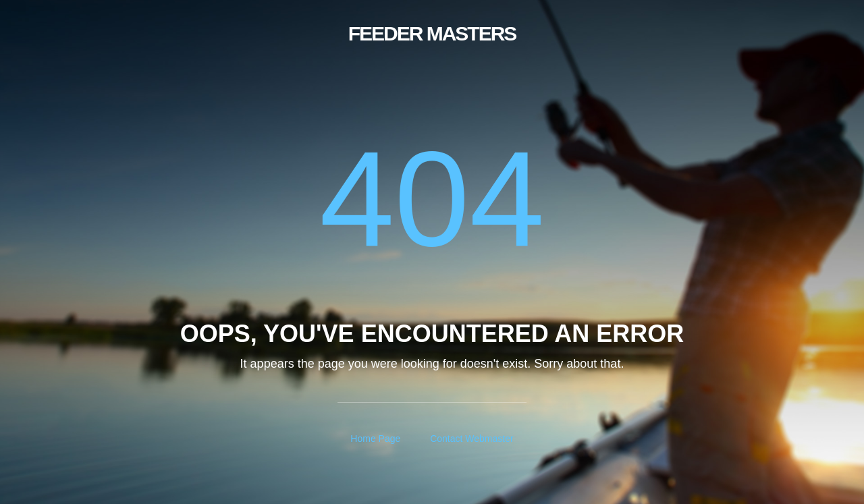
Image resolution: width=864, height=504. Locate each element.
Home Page (375, 439)
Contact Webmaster (471, 439)
